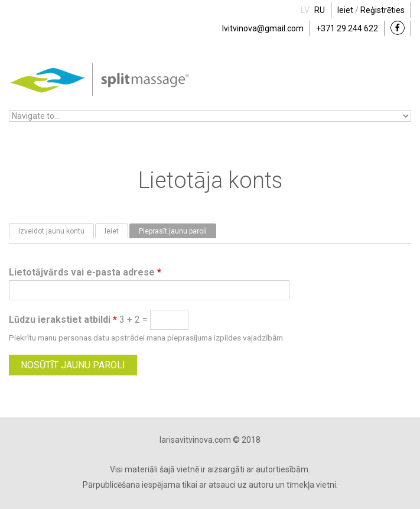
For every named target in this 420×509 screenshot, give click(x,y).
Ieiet (345, 10)
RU (320, 10)
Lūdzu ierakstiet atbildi (63, 320)
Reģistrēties (382, 10)
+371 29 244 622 (347, 28)
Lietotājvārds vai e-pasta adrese (85, 272)
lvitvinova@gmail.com (263, 28)
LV (305, 10)
